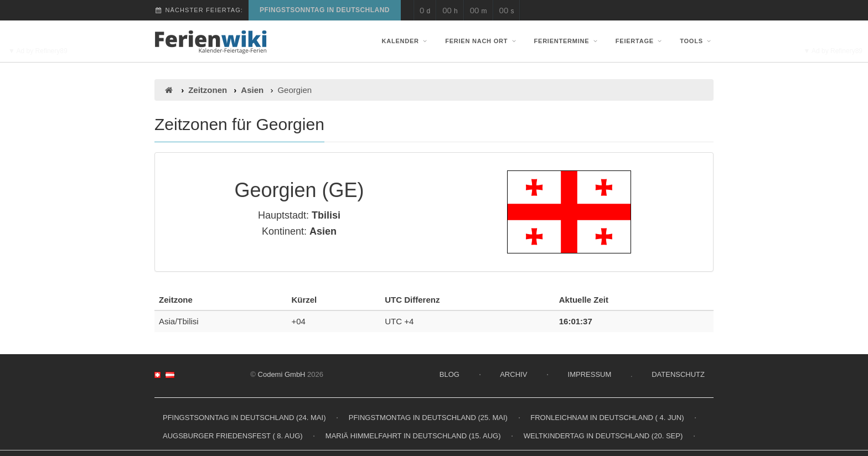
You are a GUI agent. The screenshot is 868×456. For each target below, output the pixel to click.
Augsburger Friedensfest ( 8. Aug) (233, 436)
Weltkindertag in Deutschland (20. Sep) (603, 436)
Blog (449, 374)
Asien (252, 90)
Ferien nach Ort (482, 41)
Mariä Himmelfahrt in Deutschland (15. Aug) (413, 436)
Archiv (513, 374)
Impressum (590, 374)
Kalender (406, 41)
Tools (697, 41)
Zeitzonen (208, 90)
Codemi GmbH (282, 374)
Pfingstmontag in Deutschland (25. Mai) (428, 418)
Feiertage (640, 41)
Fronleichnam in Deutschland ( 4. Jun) (607, 418)
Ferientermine (567, 41)
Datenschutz (678, 374)
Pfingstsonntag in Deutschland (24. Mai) (244, 418)
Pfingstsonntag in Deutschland (325, 10)
